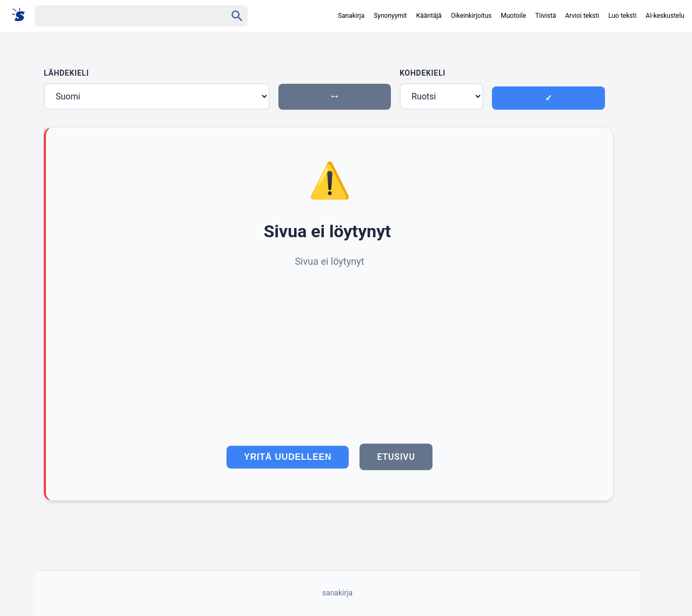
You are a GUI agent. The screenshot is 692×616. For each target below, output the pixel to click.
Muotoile (513, 16)
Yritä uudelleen (288, 457)
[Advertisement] (330, 351)
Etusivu (396, 457)
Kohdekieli (422, 73)
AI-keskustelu (665, 16)
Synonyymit (390, 16)
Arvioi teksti (582, 16)
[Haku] (121, 16)
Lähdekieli (66, 73)
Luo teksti (622, 16)
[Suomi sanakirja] (22, 15)
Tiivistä (545, 16)
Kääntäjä (429, 16)
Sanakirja (351, 16)
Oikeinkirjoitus (471, 16)
